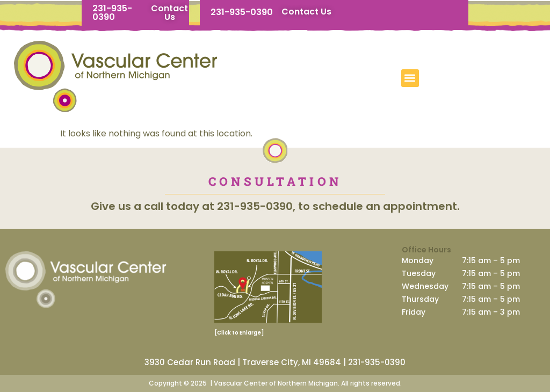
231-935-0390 (112, 13)
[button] (410, 78)
